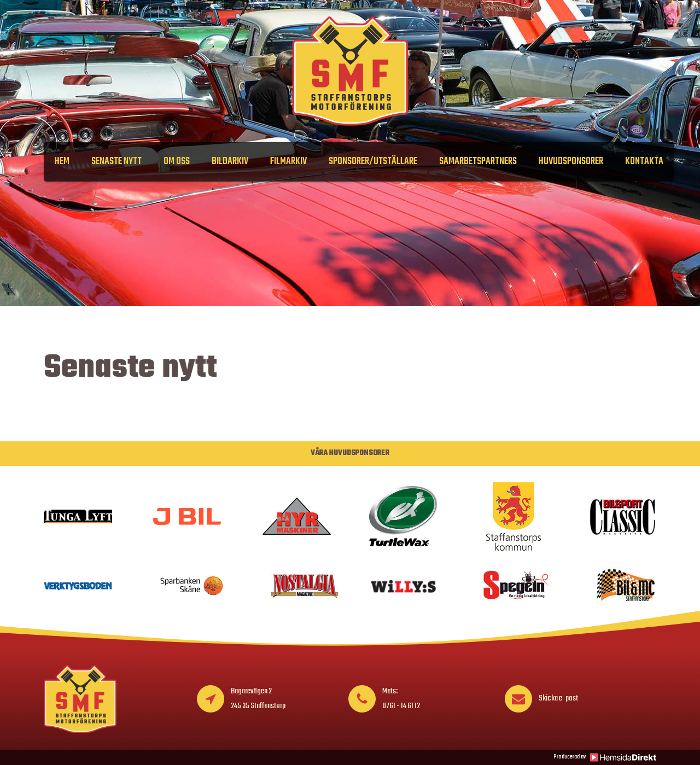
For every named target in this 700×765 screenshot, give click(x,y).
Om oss (177, 162)
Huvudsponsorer (571, 162)
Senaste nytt (116, 162)
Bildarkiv (230, 162)
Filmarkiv (288, 162)
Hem (62, 162)
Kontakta (644, 162)
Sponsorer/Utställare (373, 162)
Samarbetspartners (478, 162)
